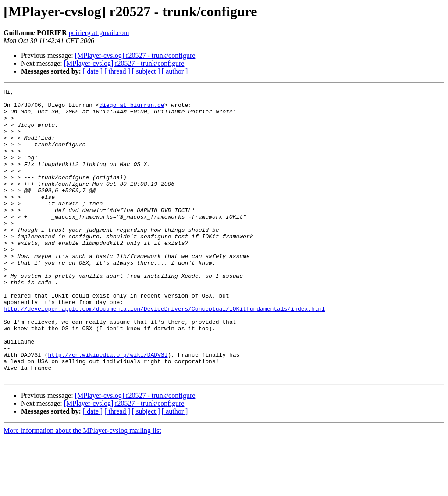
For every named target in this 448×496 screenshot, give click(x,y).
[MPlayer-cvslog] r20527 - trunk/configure (135, 55)
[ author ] (175, 71)
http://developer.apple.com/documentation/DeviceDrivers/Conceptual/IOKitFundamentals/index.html (164, 353)
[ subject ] (146, 71)
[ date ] (93, 71)
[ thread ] (117, 71)
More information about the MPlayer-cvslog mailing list (82, 488)
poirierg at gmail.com (99, 33)
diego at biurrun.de (132, 109)
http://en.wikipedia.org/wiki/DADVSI (108, 408)
